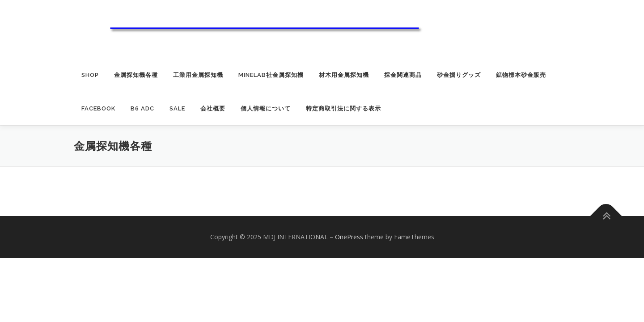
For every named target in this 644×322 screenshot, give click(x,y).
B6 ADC (142, 108)
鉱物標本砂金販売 (521, 75)
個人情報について (266, 108)
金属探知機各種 (136, 75)
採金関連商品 (403, 75)
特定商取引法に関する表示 (343, 108)
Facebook (98, 108)
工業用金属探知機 (198, 75)
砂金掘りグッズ (459, 75)
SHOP (90, 75)
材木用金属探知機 (344, 75)
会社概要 (213, 108)
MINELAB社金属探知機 (271, 75)
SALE (177, 108)
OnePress (349, 237)
